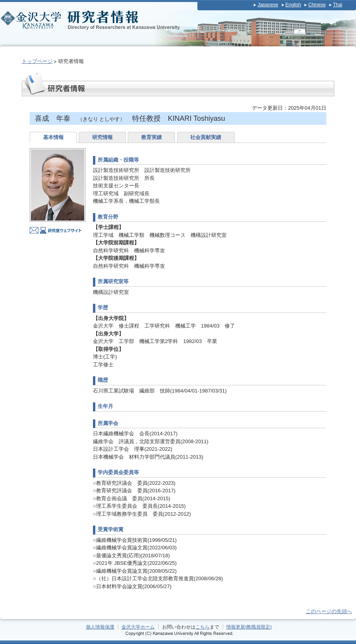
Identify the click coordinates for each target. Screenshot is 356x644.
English (293, 5)
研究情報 (102, 137)
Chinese (317, 5)
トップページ (37, 61)
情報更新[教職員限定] (249, 627)
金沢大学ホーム (138, 627)
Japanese (268, 5)
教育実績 (151, 137)
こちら (203, 627)
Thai (338, 5)
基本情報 (53, 137)
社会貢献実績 (206, 137)
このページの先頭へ (329, 611)
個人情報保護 (100, 627)
